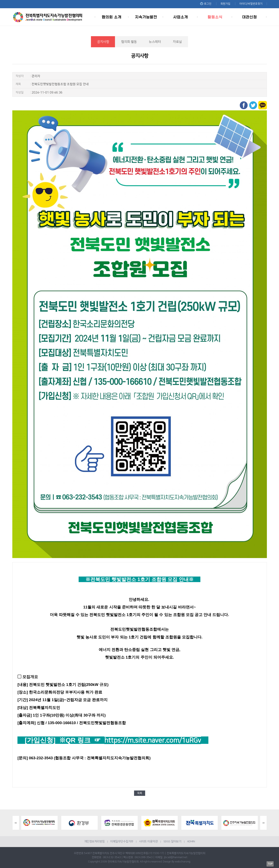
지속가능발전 (146, 17)
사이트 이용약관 (148, 841)
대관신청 (250, 17)
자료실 (177, 42)
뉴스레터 (155, 42)
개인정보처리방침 (94, 841)
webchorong (183, 862)
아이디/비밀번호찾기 (251, 4)
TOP (270, 864)
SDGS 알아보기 (172, 841)
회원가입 (225, 4)
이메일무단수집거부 (122, 841)
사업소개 (181, 17)
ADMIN (191, 841)
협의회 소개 (112, 17)
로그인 (206, 4)
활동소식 (215, 17)
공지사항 (103, 42)
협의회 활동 (129, 42)
